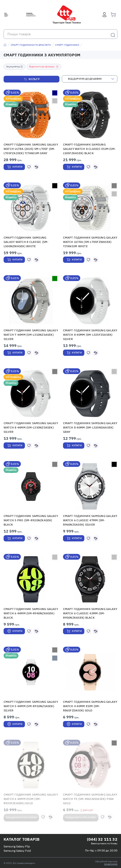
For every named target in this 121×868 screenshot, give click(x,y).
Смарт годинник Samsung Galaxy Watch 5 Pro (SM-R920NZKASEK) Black (31, 520)
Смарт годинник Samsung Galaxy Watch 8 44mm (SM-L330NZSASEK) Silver (31, 427)
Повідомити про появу (21, 818)
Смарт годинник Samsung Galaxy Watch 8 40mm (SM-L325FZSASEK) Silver (90, 335)
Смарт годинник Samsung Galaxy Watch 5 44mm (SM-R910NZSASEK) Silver (31, 706)
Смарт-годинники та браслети (31, 45)
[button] (31, 115)
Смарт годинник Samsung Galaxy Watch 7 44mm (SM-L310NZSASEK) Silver (31, 335)
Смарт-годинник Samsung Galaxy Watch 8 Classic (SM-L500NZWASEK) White (26, 242)
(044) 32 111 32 (102, 839)
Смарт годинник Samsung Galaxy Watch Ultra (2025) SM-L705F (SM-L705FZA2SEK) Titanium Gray (31, 149)
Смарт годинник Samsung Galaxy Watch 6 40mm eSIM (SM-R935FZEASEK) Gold (31, 799)
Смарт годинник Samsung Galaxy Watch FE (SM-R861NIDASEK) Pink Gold (90, 799)
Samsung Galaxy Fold (17, 851)
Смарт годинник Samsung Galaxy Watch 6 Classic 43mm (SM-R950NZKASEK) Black (90, 613)
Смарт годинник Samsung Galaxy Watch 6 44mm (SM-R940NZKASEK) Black (31, 613)
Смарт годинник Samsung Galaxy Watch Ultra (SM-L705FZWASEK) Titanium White (90, 242)
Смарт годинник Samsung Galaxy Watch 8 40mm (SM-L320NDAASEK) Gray (90, 427)
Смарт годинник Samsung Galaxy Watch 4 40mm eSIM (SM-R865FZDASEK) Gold (90, 706)
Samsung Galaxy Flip (17, 846)
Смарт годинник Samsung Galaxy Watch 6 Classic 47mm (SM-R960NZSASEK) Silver (90, 520)
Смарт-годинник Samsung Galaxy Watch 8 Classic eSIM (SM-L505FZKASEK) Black (89, 149)
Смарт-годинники (67, 45)
